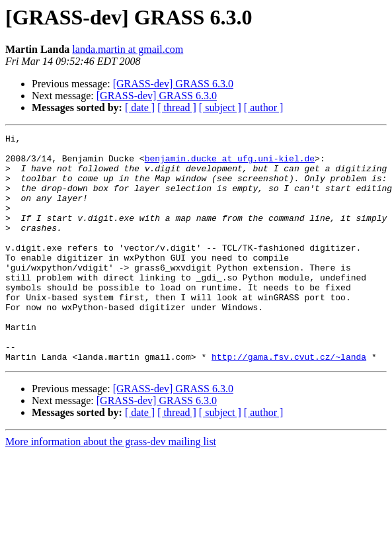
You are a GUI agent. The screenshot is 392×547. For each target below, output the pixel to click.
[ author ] (264, 107)
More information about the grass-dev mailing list (111, 487)
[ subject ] (220, 107)
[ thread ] (177, 107)
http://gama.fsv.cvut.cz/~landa (289, 402)
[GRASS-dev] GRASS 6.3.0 (173, 84)
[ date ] (140, 107)
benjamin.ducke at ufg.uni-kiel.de (230, 164)
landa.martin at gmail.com (128, 49)
